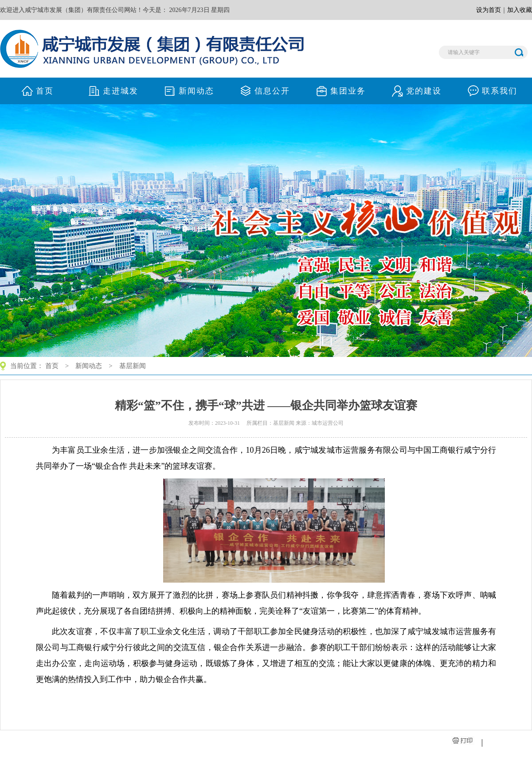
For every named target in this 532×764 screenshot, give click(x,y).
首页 (52, 366)
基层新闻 (133, 366)
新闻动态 (89, 366)
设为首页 (489, 10)
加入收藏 (520, 10)
